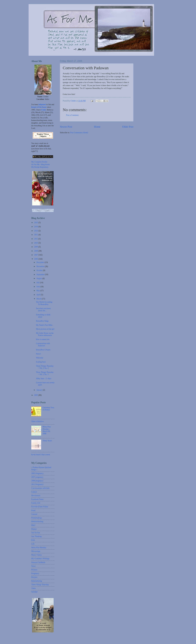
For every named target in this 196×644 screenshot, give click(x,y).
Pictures (34, 570)
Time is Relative (37, 421)
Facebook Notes (37, 499)
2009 (36, 247)
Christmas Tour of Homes (48, 409)
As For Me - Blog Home (40, 164)
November (41, 266)
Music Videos (36, 555)
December (41, 262)
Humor (34, 529)
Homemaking (36, 518)
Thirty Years (47, 441)
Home (97, 127)
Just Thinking (36, 536)
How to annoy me (43, 339)
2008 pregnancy (37, 481)
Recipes (34, 577)
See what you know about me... (43, 310)
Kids (33, 540)
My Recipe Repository (40, 167)
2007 (36, 255)
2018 (36, 227)
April (39, 295)
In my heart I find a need (41, 455)
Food (33, 510)
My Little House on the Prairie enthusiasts (45, 334)
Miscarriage (36, 551)
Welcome (39, 358)
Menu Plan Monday (39, 548)
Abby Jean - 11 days (44, 379)
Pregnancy (35, 573)
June (38, 287)
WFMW (34, 592)
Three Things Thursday (40, 585)
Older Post (128, 127)
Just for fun (36, 533)
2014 (36, 231)
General (34, 514)
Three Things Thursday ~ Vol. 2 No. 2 (45, 367)
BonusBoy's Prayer (43, 350)
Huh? (33, 525)
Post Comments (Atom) (79, 133)
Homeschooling (37, 522)
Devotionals (36, 496)
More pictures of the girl (45, 329)
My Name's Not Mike (44, 325)
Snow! (38, 354)
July (38, 283)
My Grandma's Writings (40, 559)
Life (33, 544)
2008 (36, 251)
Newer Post (66, 127)
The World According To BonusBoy (44, 303)
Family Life (36, 503)
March (39, 299)
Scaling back (41, 362)
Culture (34, 492)
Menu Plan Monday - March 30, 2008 (47, 430)
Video (34, 588)
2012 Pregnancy (37, 484)
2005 (36, 395)
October (40, 270)
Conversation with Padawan (43, 345)
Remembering (37, 581)
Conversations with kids (40, 488)
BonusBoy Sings (42, 321)
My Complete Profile (39, 162)
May (38, 291)
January (40, 390)
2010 (36, 243)
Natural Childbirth (38, 562)
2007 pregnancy (37, 477)
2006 (36, 259)
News (33, 566)
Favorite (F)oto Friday (40, 507)
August (39, 278)
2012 (36, 235)
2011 (36, 239)
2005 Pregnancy (37, 473)
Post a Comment (72, 115)
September (41, 274)
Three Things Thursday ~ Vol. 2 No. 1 (45, 373)
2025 (36, 223)
